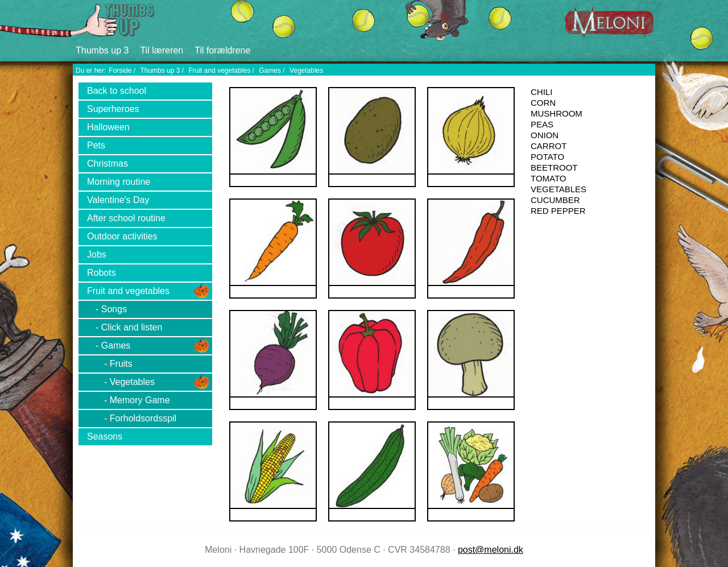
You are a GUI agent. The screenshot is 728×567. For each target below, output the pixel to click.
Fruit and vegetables (219, 71)
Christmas (107, 164)
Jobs (97, 254)
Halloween (108, 127)
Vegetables (306, 71)
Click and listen (132, 327)
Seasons (105, 436)
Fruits (121, 364)
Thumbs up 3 (102, 50)
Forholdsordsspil (143, 418)
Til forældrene (222, 50)
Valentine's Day (118, 200)
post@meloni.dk (491, 550)
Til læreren (162, 50)
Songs (114, 309)
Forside (120, 71)
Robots (102, 273)
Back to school (117, 91)
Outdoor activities (122, 236)
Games (270, 71)
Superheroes (113, 109)
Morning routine (119, 182)
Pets (96, 145)
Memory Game (140, 400)
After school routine (126, 218)
